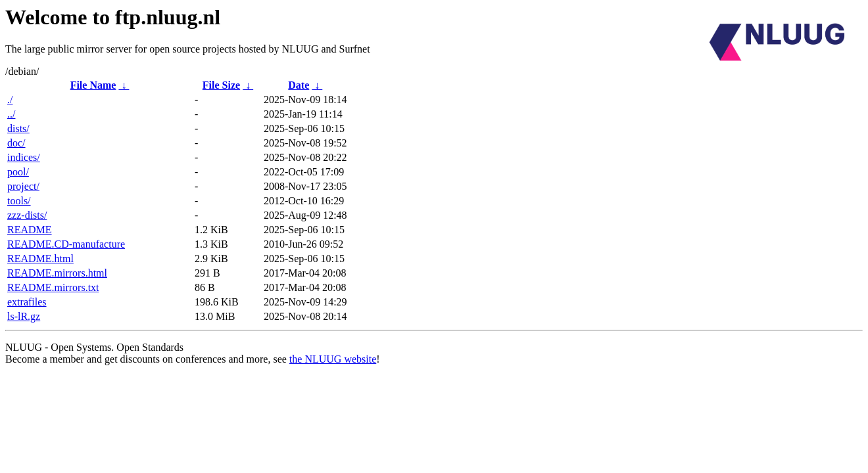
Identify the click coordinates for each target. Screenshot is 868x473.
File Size (221, 85)
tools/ (19, 201)
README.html (40, 259)
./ (10, 100)
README (30, 230)
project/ (23, 186)
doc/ (16, 143)
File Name (93, 85)
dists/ (18, 128)
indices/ (24, 157)
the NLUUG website (333, 359)
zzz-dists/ (27, 215)
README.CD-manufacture (66, 244)
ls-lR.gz (24, 316)
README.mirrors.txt (53, 287)
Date (299, 85)
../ (11, 114)
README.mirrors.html (57, 273)
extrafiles (27, 302)
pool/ (18, 172)
